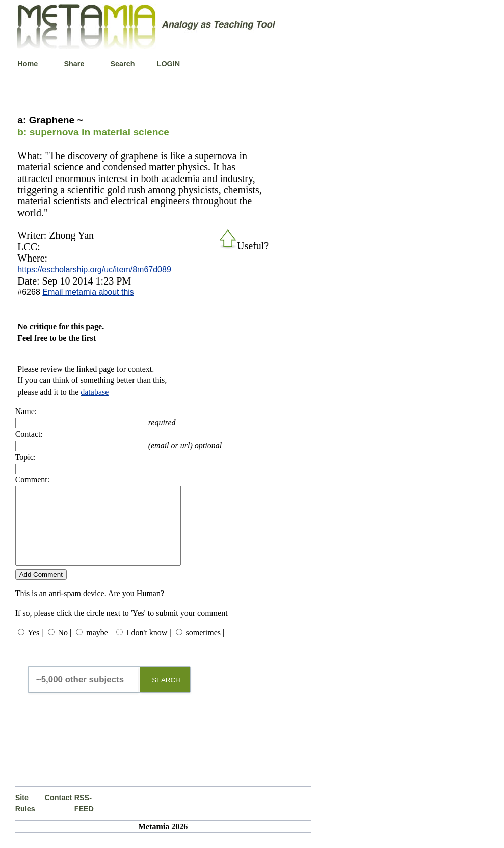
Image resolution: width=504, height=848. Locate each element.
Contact (59, 813)
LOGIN (169, 64)
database (95, 392)
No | (65, 648)
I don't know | (149, 648)
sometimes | (205, 648)
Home (28, 64)
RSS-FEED (84, 818)
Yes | (35, 648)
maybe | (99, 648)
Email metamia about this (88, 292)
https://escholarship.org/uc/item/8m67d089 (94, 269)
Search (123, 64)
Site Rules (25, 818)
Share (74, 64)
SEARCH (166, 695)
